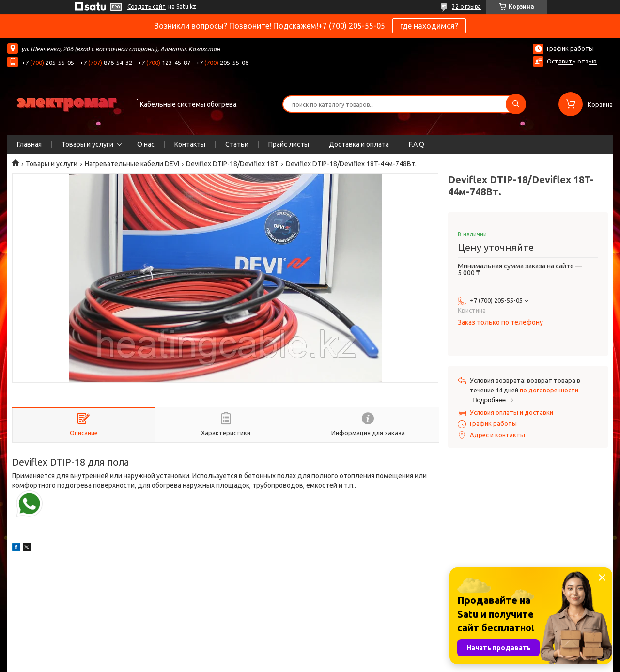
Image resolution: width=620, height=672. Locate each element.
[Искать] (516, 104)
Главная (29, 144)
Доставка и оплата (359, 144)
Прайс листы (289, 144)
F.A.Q (417, 144)
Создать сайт (147, 7)
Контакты (190, 144)
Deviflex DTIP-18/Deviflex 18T (232, 164)
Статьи (237, 144)
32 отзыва (466, 7)
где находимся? (429, 26)
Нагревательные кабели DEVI (132, 164)
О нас (146, 144)
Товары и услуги (87, 144)
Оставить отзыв (572, 61)
